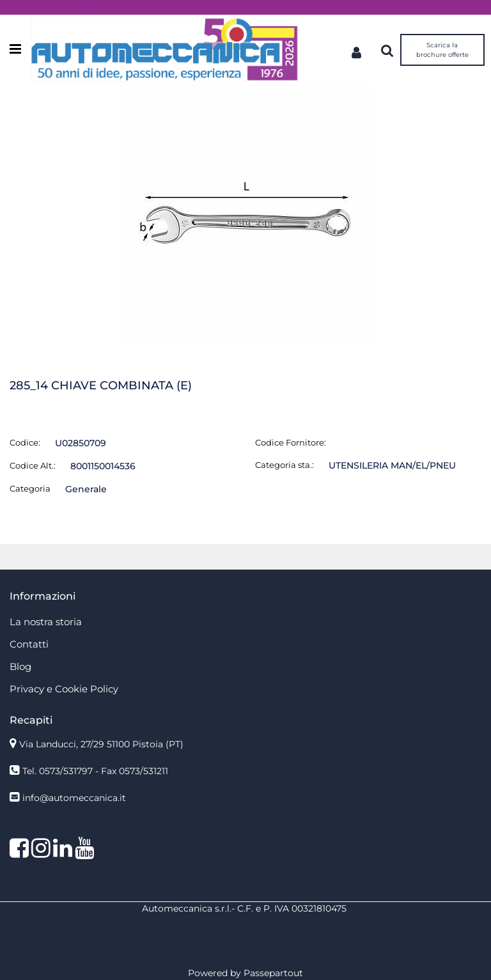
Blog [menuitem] (20, 666)
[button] (245, 212)
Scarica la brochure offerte (442, 50)
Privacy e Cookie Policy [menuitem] (64, 689)
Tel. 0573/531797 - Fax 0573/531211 (95, 771)
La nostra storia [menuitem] (46, 622)
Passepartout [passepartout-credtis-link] (273, 973)
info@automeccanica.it (74, 798)
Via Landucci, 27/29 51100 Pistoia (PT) (101, 744)
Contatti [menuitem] (29, 644)
